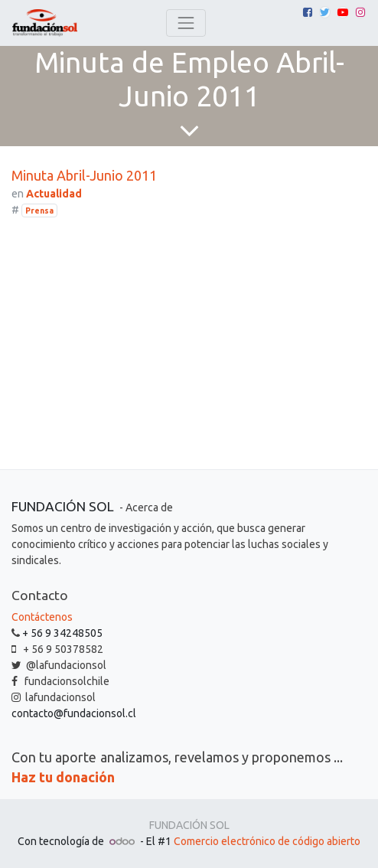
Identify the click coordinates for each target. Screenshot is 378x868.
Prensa (39, 210)
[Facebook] (308, 12)
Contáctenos (42, 617)
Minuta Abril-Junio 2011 (84, 175)
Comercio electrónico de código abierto (267, 841)
